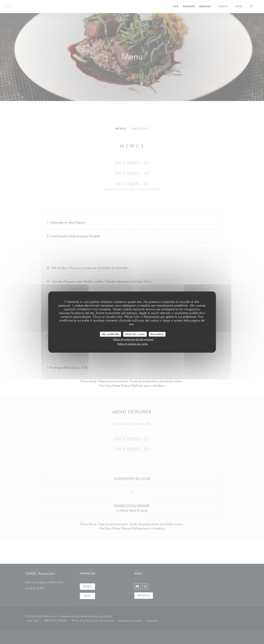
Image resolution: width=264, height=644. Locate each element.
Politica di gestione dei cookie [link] (133, 344)
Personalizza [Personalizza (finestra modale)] (157, 334)
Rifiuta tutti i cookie (135, 334)
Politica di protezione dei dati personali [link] (133, 339)
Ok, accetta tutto (110, 334)
